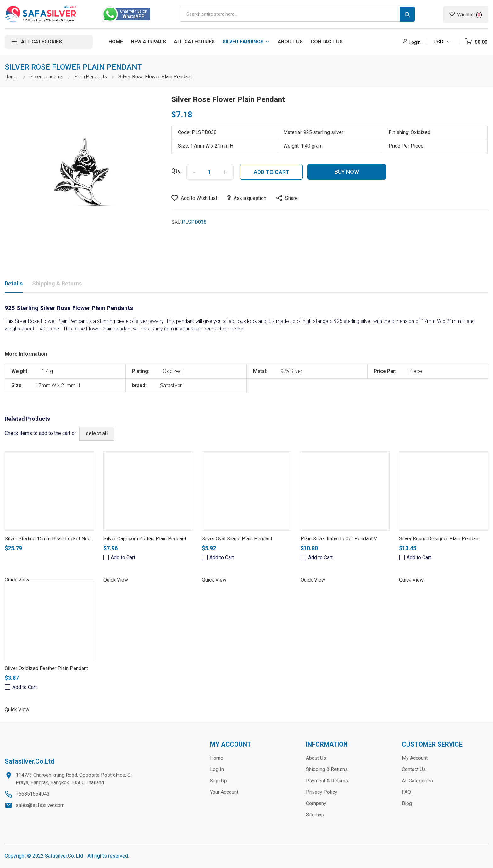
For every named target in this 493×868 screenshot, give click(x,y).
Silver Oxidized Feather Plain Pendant (46, 668)
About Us (316, 758)
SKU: (177, 222)
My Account (415, 758)
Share (291, 198)
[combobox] (297, 14)
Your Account (224, 792)
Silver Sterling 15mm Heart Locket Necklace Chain (60, 539)
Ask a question (250, 198)
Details (14, 283)
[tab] (14, 285)
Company (316, 803)
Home (11, 77)
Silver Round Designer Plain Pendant (439, 539)
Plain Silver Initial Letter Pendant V (339, 539)
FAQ (406, 792)
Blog (407, 803)
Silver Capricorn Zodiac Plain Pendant (145, 539)
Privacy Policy (322, 792)
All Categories (417, 781)
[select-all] (97, 434)
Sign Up (219, 781)
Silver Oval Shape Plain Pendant (237, 539)
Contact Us (414, 769)
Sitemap (315, 815)
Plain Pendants (91, 77)
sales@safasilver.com (40, 805)
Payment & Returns (327, 781)
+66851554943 (33, 794)
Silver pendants (46, 77)
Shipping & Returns (57, 283)
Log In (217, 769)
